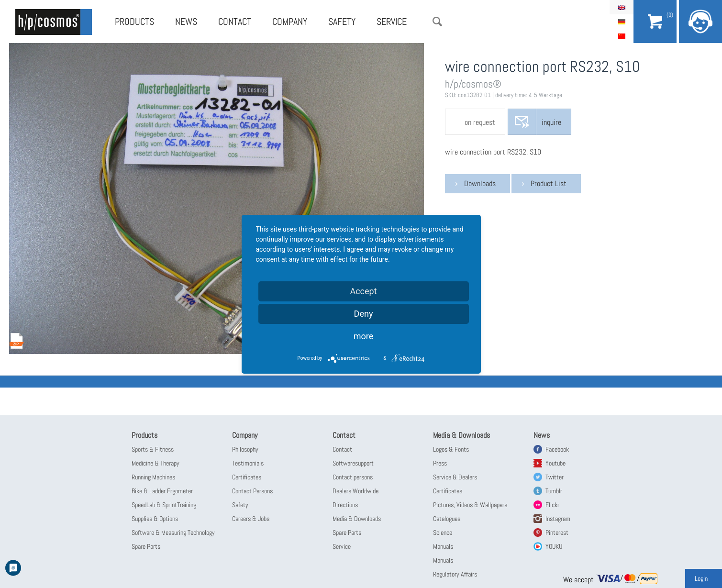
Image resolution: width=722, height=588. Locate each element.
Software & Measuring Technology (173, 533)
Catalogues (447, 519)
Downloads (480, 183)
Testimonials (248, 463)
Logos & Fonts (451, 449)
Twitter (555, 477)
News (186, 22)
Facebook (557, 449)
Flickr (552, 505)
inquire (551, 122)
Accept (363, 291)
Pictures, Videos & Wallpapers (470, 505)
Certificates (247, 477)
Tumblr (554, 491)
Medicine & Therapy (156, 463)
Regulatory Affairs (455, 574)
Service (392, 22)
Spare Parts (146, 546)
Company (290, 22)
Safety (342, 22)
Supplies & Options (155, 519)
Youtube (555, 463)
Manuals (443, 546)
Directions (345, 505)
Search (437, 22)
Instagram (558, 519)
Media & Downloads (357, 519)
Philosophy (245, 449)
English (622, 7)
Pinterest (557, 533)
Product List (549, 183)
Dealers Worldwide (355, 491)
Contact (235, 22)
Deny (364, 314)
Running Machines (153, 477)
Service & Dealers (455, 477)
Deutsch (622, 22)
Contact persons (353, 477)
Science (443, 533)
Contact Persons (252, 491)
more (364, 336)
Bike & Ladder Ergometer (162, 491)
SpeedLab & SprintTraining (164, 505)
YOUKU (554, 546)
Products (134, 22)
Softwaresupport (353, 463)
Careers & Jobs (251, 519)
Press (440, 463)
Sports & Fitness (153, 449)
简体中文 (622, 36)
